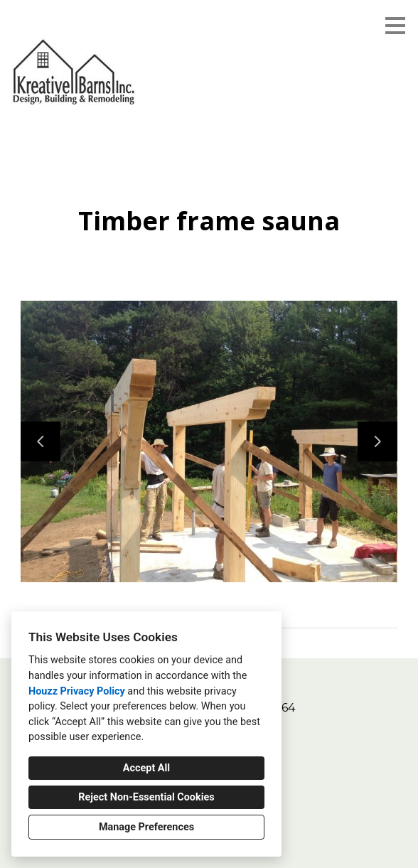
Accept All (146, 768)
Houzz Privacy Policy (77, 691)
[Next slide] (377, 441)
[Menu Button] (395, 26)
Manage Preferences (146, 827)
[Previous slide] (41, 441)
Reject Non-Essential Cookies (146, 797)
